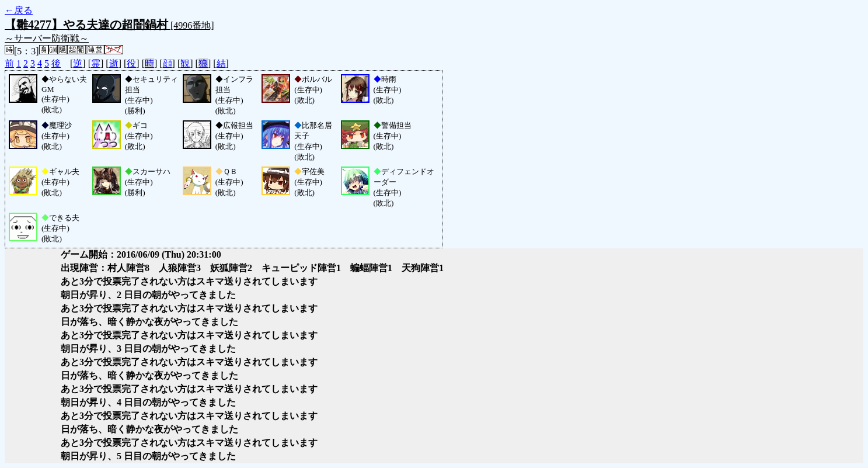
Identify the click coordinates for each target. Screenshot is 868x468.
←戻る (19, 10)
